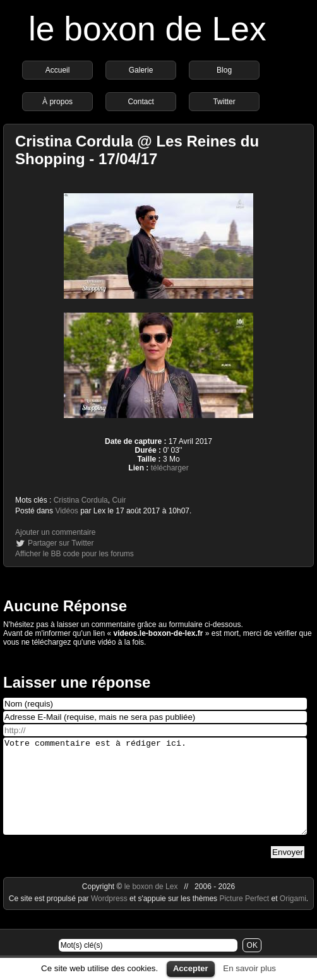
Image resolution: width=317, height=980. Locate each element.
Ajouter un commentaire (55, 532)
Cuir (119, 500)
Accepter (191, 968)
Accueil (58, 70)
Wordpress (110, 917)
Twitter (224, 102)
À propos (57, 102)
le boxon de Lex (147, 29)
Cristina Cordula (81, 500)
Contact (141, 102)
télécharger (170, 468)
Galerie (141, 70)
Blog (224, 70)
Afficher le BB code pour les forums (75, 554)
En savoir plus (249, 968)
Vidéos (66, 511)
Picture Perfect (244, 917)
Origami (293, 917)
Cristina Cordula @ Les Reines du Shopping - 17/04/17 (137, 150)
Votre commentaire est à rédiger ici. (155, 796)
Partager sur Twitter (61, 543)
